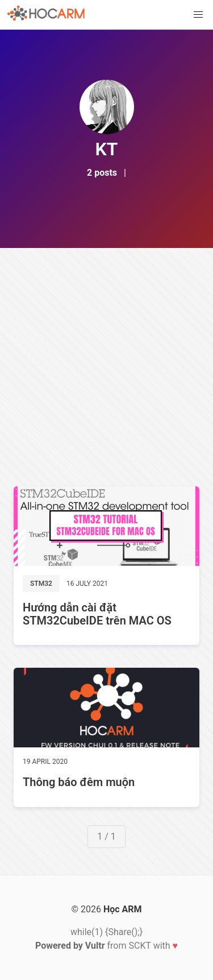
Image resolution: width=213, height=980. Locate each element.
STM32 (41, 584)
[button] (198, 15)
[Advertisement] (106, 360)
